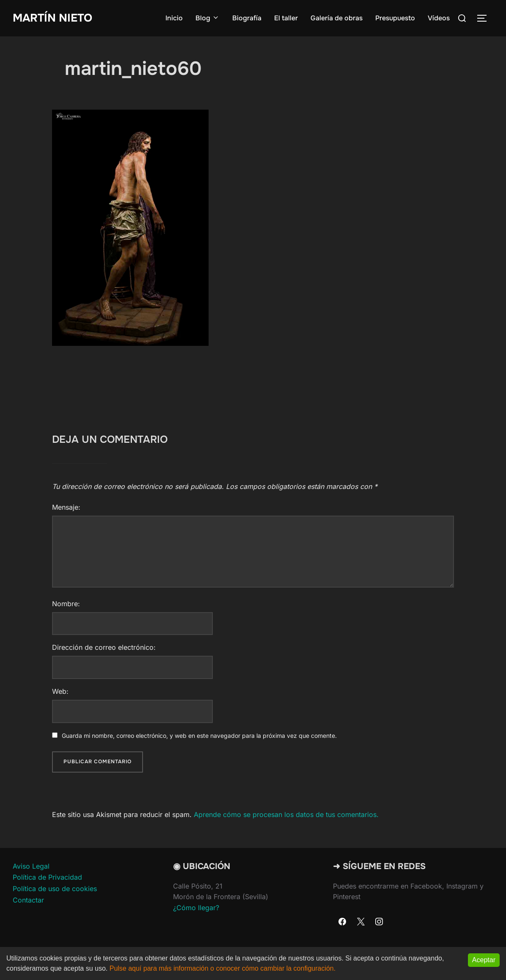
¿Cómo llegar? (196, 908)
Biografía (247, 18)
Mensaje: (66, 507)
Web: (60, 691)
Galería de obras (337, 18)
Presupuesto (395, 18)
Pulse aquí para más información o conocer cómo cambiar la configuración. (223, 968)
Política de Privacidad (47, 877)
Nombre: (66, 604)
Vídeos (439, 18)
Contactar (28, 900)
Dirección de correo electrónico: (104, 647)
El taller (286, 18)
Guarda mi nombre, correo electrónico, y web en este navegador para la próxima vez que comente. (199, 736)
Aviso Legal (31, 866)
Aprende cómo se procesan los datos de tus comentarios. (286, 814)
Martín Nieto (52, 18)
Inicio (174, 18)
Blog (208, 18)
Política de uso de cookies (55, 889)
